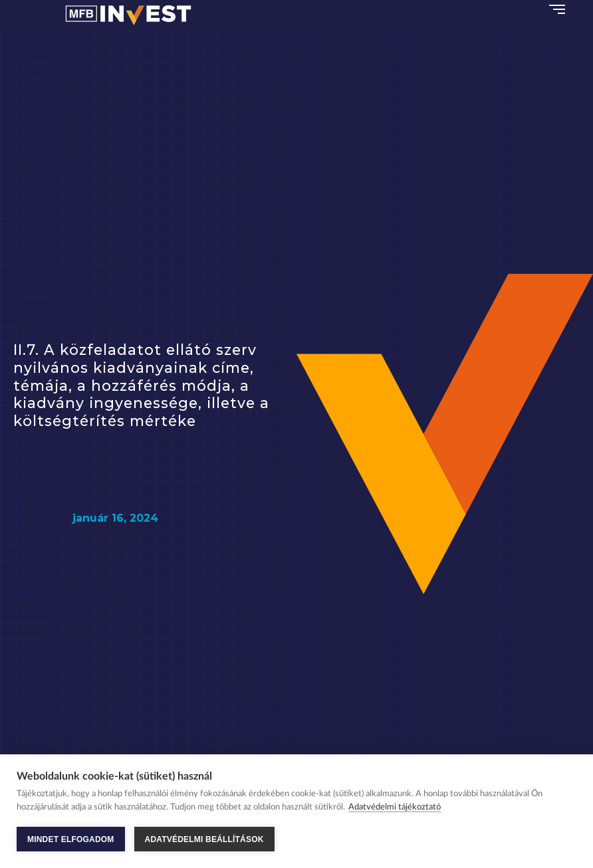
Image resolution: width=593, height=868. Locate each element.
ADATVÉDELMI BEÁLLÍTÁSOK (204, 839)
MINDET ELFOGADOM (71, 839)
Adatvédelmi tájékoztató (395, 807)
